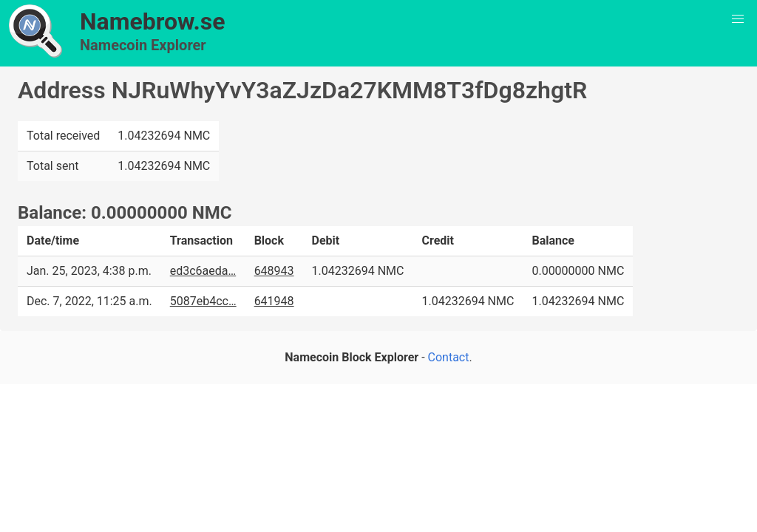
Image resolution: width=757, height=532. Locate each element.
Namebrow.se (153, 21)
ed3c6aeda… (203, 271)
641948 (274, 301)
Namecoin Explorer (143, 45)
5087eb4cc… (203, 301)
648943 (274, 271)
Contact (449, 357)
